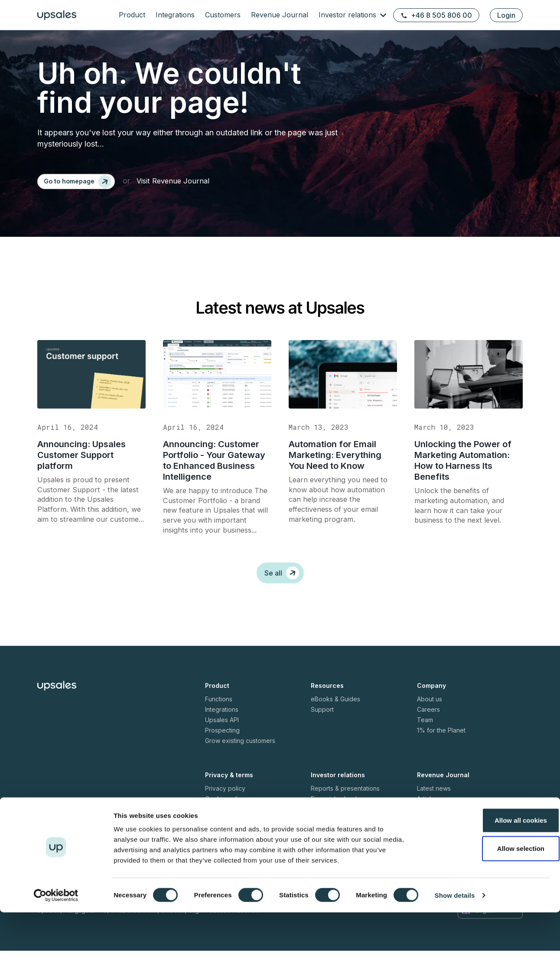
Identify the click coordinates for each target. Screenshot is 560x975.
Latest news (434, 813)
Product (132, 15)
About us (430, 723)
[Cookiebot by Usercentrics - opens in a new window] (56, 958)
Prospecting (222, 754)
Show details (455, 958)
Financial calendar (337, 823)
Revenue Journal (280, 15)
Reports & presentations (345, 813)
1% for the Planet (441, 754)
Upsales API (222, 744)
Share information (336, 854)
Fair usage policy (230, 854)
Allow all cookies (488, 883)
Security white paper (235, 844)
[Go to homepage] (80, 184)
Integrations (175, 15)
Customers (223, 15)
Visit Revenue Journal (182, 184)
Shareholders (330, 844)
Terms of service (229, 833)
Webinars (430, 833)
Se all (282, 597)
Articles (427, 823)
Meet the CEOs (438, 844)
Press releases (332, 833)
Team (425, 744)
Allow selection (487, 911)
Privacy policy (225, 813)
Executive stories (441, 854)
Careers (428, 734)
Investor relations (348, 15)
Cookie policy (225, 823)
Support (322, 734)
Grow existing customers (240, 765)
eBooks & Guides (335, 723)
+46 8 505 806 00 (436, 15)
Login (506, 15)
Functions (219, 723)
